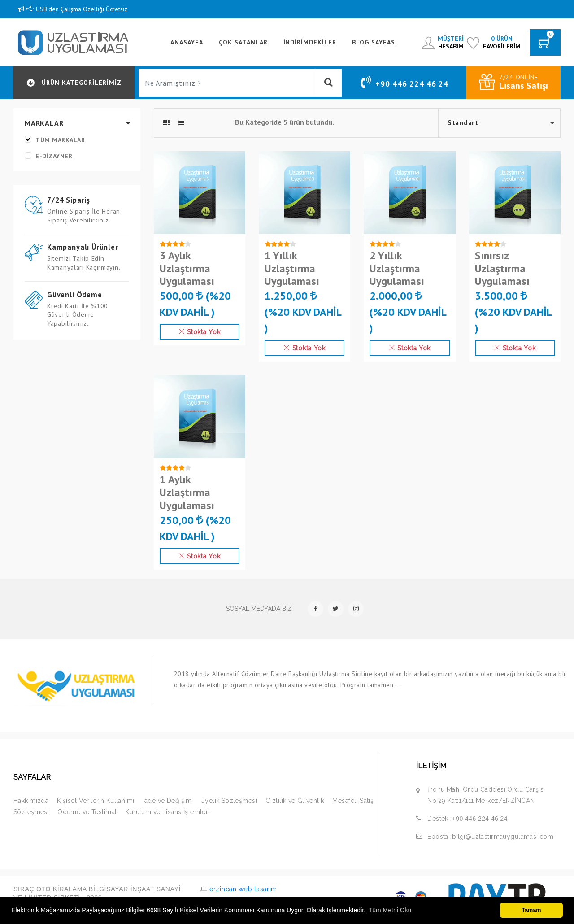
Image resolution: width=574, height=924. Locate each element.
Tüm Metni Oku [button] (390, 910)
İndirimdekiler (310, 42)
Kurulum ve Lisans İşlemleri (167, 812)
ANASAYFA (187, 42)
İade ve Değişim (167, 801)
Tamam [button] (531, 910)
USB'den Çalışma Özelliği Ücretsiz (73, 9)
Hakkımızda (31, 801)
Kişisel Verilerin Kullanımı (96, 801)
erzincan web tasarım (242, 889)
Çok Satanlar (243, 42)
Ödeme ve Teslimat (87, 812)
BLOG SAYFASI (375, 42)
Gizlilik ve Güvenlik (295, 801)
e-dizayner (54, 156)
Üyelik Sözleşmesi (229, 801)
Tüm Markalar (60, 140)
